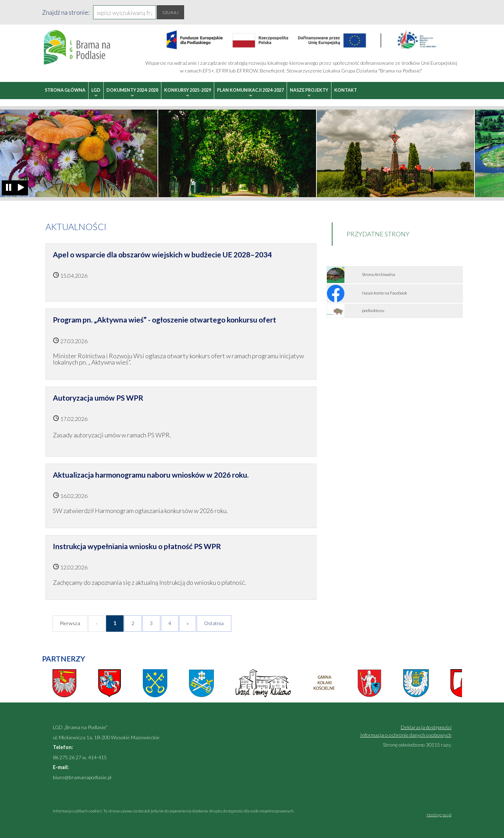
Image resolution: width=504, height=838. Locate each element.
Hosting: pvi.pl (439, 815)
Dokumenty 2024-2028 (132, 93)
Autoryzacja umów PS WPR (98, 398)
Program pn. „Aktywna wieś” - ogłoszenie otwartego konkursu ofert (164, 320)
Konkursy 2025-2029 (188, 93)
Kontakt (346, 90)
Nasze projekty (309, 93)
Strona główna (65, 90)
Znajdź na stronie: (66, 12)
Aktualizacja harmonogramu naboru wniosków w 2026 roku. (151, 475)
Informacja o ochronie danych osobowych (406, 735)
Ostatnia (214, 623)
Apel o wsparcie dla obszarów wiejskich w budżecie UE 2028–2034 (162, 254)
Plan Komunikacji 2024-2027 (250, 93)
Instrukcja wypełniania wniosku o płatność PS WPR (137, 546)
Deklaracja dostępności (426, 727)
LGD (96, 93)
